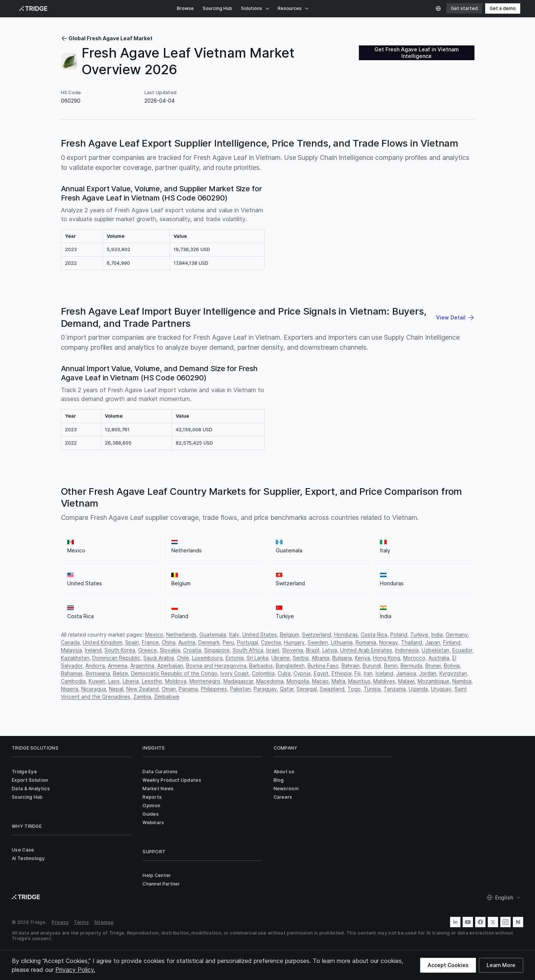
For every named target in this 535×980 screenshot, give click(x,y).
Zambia (142, 697)
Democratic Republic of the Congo (174, 673)
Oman (169, 689)
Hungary (294, 642)
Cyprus (302, 673)
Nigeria (70, 689)
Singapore (217, 650)
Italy (234, 635)
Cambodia (73, 681)
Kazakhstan (75, 658)
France (150, 642)
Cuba (284, 673)
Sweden (318, 642)
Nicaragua (94, 689)
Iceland (384, 673)
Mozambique (433, 681)
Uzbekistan (435, 650)
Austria (187, 642)
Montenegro (205, 681)
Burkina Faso (323, 666)
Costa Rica (374, 635)
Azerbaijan (170, 666)
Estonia (235, 658)
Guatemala (213, 635)
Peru (228, 642)
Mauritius (359, 681)
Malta (338, 681)
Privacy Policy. (75, 970)
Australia (439, 658)
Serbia (301, 658)
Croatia (192, 650)
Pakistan (240, 689)
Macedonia (270, 681)
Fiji (358, 673)
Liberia (131, 681)
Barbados (261, 666)
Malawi (406, 681)
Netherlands (181, 635)
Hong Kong (387, 658)
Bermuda (411, 666)
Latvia (330, 650)
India (437, 635)
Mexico (154, 635)
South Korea (120, 650)
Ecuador (462, 650)
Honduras (346, 635)
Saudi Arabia (159, 658)
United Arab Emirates (366, 650)
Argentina (142, 666)
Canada (70, 642)
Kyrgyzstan (453, 673)
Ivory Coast (235, 673)
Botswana (98, 673)
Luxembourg (207, 658)
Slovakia (170, 650)
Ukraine (281, 658)
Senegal (307, 689)
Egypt (321, 673)
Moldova (176, 681)
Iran (368, 673)
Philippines (214, 689)
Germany (457, 635)
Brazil (313, 650)
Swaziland (332, 689)
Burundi (372, 666)
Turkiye (419, 635)
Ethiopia (342, 673)
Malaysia (71, 650)
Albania (320, 658)
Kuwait (97, 681)
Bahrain (351, 666)
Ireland (93, 650)
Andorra (95, 666)
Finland (452, 642)
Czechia (271, 642)
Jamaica (406, 673)
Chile (183, 658)
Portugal (248, 642)
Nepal (116, 689)
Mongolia (298, 681)
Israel (273, 650)
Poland (399, 635)
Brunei (433, 666)
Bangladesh (290, 666)
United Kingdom (102, 642)
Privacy (60, 922)
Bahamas (72, 673)
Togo (354, 689)
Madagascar (238, 681)
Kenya (362, 658)
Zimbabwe (167, 697)
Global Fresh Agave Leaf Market (107, 38)
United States (260, 635)
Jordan (428, 673)
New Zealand (143, 689)
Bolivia (452, 666)
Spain (132, 642)
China (169, 642)
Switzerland (317, 635)
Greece (148, 650)
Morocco (414, 658)
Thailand (411, 642)
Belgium (289, 635)
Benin (391, 666)
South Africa (248, 650)
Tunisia (372, 689)
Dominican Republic (116, 658)
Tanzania (395, 689)
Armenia (118, 666)
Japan (433, 642)
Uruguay (441, 689)
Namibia (462, 681)
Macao (320, 681)
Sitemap (104, 922)
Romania (366, 642)
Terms (81, 922)
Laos (114, 681)
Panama (188, 689)
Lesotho (152, 681)
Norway (389, 642)
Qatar (287, 689)
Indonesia (407, 650)
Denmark (209, 642)
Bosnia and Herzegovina (216, 666)
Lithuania (342, 642)
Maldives (384, 681)
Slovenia (293, 650)
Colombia (263, 673)
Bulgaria (342, 658)
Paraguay (265, 689)
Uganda (418, 689)
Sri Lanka (258, 658)
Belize (121, 673)
